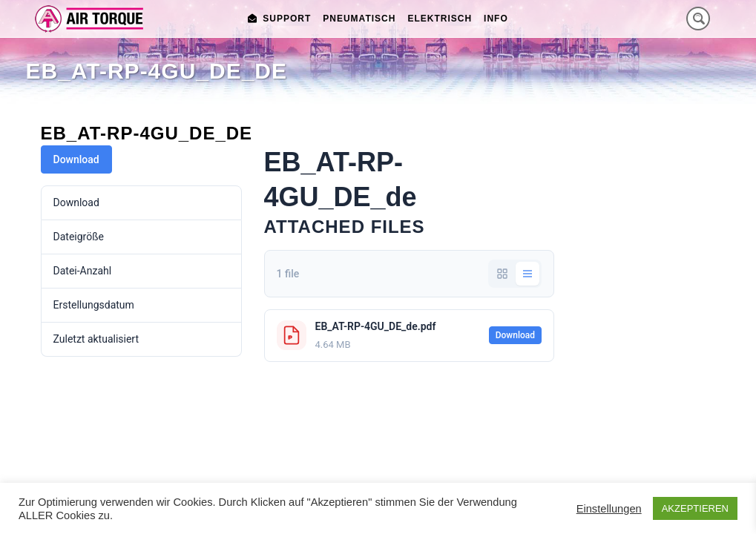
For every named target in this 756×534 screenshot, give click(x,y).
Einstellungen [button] (609, 509)
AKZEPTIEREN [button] (695, 508)
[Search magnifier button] (698, 19)
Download (76, 159)
